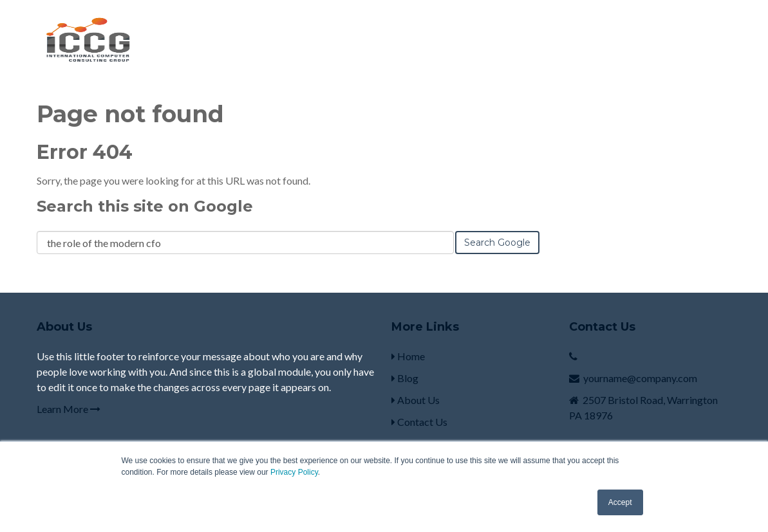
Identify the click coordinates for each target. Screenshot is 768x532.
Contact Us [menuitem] (419, 422)
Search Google (497, 243)
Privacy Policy (294, 472)
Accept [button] (620, 502)
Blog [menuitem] (405, 378)
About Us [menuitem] (416, 400)
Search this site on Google (145, 206)
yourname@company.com (640, 378)
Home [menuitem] (408, 356)
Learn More (69, 409)
